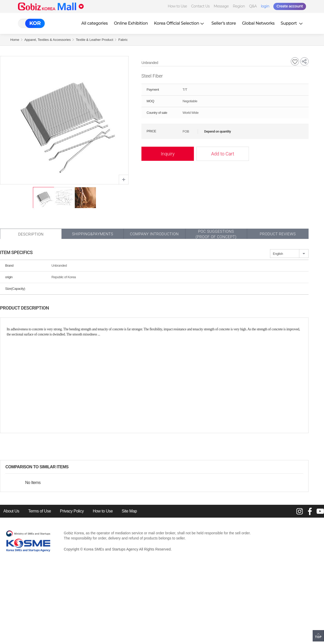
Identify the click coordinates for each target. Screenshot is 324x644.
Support (292, 23)
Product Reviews (278, 234)
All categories (94, 23)
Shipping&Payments (93, 234)
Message (221, 6)
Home (15, 40)
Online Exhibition (131, 23)
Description (31, 234)
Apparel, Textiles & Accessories (48, 40)
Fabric (123, 40)
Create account (290, 6)
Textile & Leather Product (94, 40)
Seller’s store (224, 23)
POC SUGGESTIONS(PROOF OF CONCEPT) (216, 234)
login (265, 6)
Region (239, 6)
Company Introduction (154, 234)
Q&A (253, 6)
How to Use (177, 6)
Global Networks (258, 23)
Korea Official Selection (180, 23)
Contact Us (200, 6)
